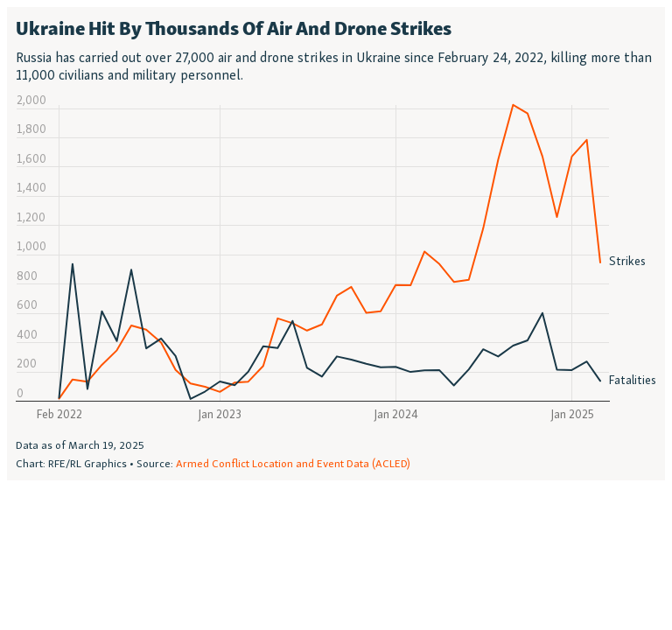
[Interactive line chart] (336, 244)
